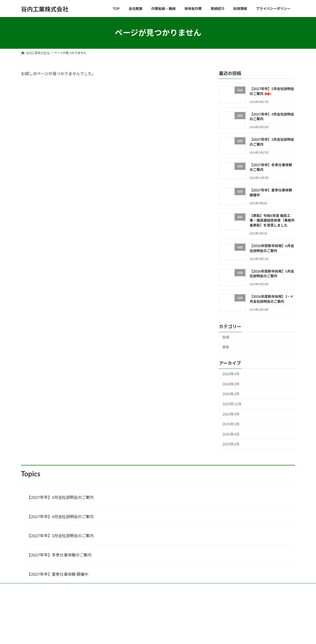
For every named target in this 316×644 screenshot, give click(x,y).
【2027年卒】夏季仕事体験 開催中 (58, 574)
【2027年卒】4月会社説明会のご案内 (60, 517)
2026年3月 (231, 384)
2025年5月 (231, 424)
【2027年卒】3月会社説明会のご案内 (60, 536)
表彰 (226, 347)
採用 (226, 337)
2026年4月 (231, 374)
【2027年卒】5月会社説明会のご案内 (60, 497)
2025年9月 (231, 414)
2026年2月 (231, 394)
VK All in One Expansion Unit (172, 635)
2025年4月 (231, 434)
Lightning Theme (139, 635)
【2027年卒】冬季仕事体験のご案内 (59, 555)
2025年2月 (231, 444)
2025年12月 (232, 404)
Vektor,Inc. (202, 635)
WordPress (114, 635)
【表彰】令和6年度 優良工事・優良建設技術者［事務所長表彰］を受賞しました (272, 220)
